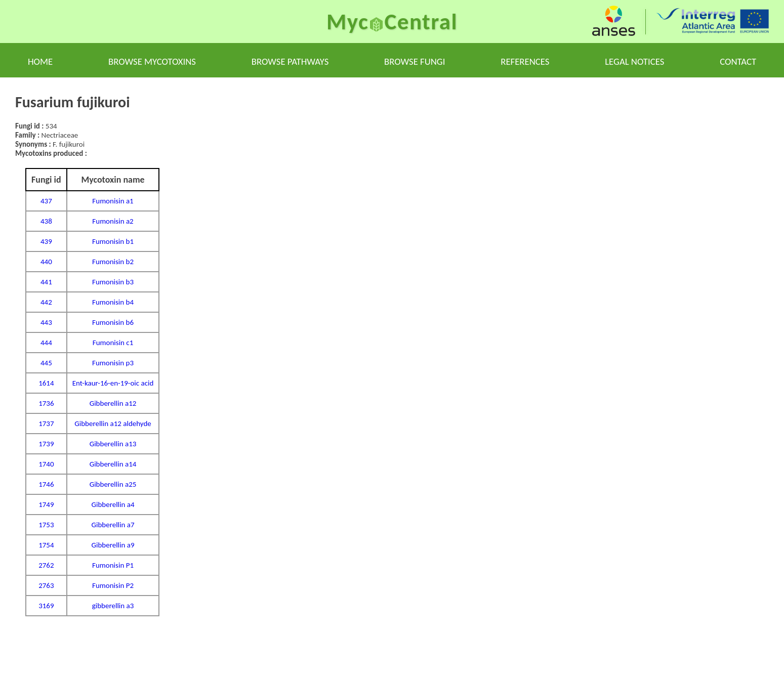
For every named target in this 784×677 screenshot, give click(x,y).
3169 (46, 606)
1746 (46, 484)
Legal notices (634, 61)
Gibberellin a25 (113, 484)
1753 (46, 525)
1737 (46, 424)
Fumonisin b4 (113, 302)
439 (46, 241)
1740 (46, 464)
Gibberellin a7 (113, 525)
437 (46, 201)
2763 (46, 585)
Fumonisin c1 (113, 343)
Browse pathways (290, 61)
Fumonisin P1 (113, 565)
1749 (46, 504)
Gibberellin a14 (113, 464)
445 (46, 363)
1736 (46, 403)
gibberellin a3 (113, 606)
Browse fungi (415, 61)
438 (46, 221)
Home (40, 61)
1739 (46, 444)
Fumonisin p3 (113, 363)
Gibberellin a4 (113, 504)
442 (46, 302)
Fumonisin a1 (113, 201)
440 (46, 262)
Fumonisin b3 (113, 282)
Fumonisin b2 (113, 262)
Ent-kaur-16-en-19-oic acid (113, 383)
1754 (46, 545)
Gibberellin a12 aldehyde (113, 424)
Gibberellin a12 (113, 403)
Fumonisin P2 (113, 585)
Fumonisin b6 (113, 322)
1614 (46, 383)
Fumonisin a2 (113, 221)
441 (46, 282)
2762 (46, 565)
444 (46, 343)
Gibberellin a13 (113, 444)
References (525, 61)
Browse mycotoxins (152, 61)
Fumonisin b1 (113, 241)
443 (46, 322)
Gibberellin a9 (113, 545)
